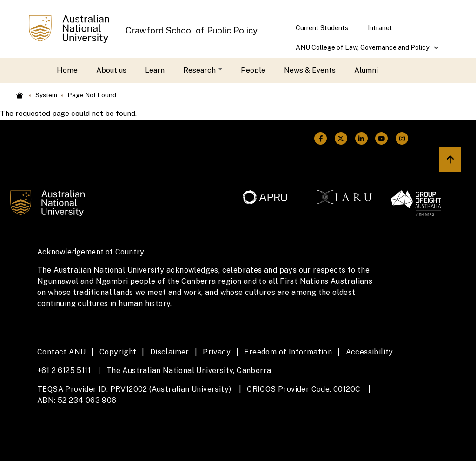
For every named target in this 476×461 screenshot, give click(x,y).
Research (203, 70)
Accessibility (370, 352)
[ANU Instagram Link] (402, 139)
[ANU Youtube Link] (382, 139)
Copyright (118, 352)
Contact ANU (61, 352)
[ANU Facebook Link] (321, 139)
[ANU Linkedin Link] (361, 139)
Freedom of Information (288, 352)
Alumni (366, 70)
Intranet (380, 28)
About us (111, 70)
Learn (155, 70)
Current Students (322, 28)
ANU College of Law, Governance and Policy (363, 50)
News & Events (310, 70)
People (253, 70)
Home (67, 70)
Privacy (217, 352)
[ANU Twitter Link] (341, 139)
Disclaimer (170, 352)
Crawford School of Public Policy (192, 30)
